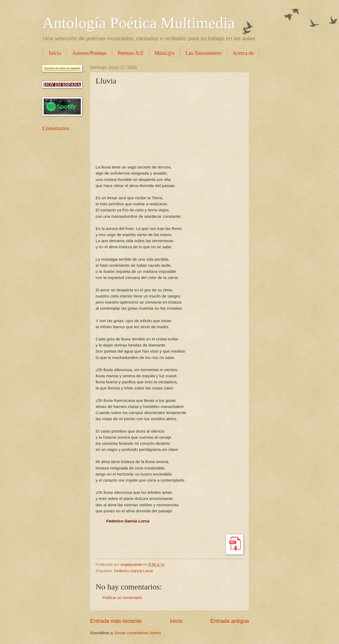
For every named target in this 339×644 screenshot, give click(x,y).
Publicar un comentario (122, 598)
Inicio (55, 53)
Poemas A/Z (131, 53)
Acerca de (243, 53)
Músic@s (164, 53)
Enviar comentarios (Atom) (138, 633)
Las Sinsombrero (203, 53)
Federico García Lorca (133, 571)
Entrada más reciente (116, 621)
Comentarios (56, 128)
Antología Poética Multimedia (139, 23)
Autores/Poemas (89, 53)
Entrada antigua (230, 621)
